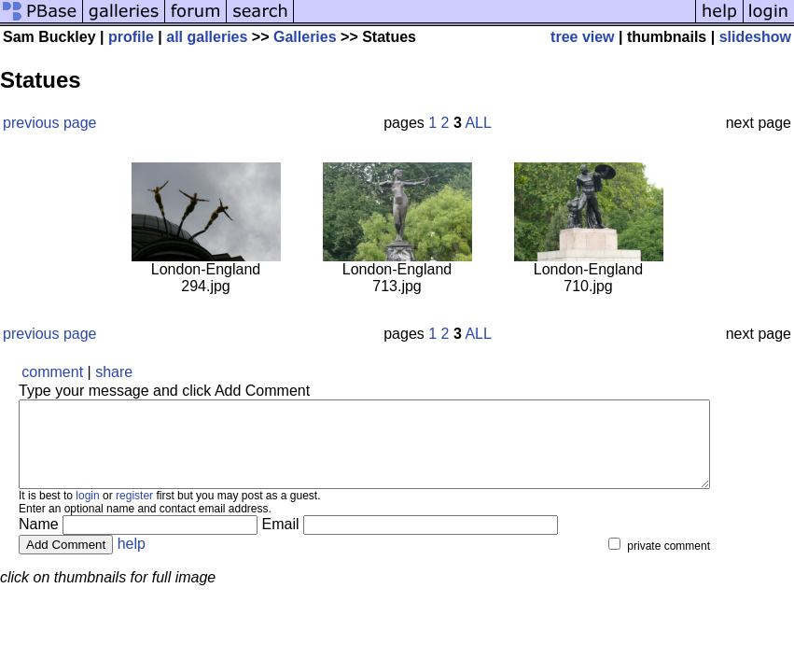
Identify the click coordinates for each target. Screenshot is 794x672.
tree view (582, 37)
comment (52, 372)
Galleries (305, 37)
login (87, 512)
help (132, 560)
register (134, 512)
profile (131, 37)
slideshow (755, 37)
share (114, 372)
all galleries (207, 37)
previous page (50, 123)
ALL (478, 123)
